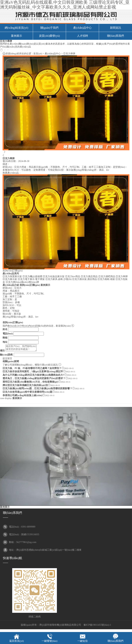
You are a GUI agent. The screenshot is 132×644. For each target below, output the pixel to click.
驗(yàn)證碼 (6, 355)
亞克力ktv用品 (73, 276)
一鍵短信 (82, 641)
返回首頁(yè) (16, 641)
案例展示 (16, 36)
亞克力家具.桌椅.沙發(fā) (59, 279)
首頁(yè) (38, 54)
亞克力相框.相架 (106, 279)
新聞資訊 (115, 28)
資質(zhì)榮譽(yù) (49, 36)
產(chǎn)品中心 (82, 28)
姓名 (5, 329)
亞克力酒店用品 (89, 276)
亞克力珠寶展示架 (12, 276)
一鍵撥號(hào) (49, 641)
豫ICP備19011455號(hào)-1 (97, 625)
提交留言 (7, 358)
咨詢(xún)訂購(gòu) (13, 271)
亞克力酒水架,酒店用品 (85, 279)
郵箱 (5, 338)
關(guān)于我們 (49, 28)
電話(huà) (8, 334)
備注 (2, 351)
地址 (5, 342)
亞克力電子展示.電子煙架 (31, 279)
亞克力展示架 (10, 279)
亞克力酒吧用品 (107, 276)
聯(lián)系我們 (116, 36)
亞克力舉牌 (69, 54)
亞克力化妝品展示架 (54, 276)
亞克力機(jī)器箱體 (32, 276)
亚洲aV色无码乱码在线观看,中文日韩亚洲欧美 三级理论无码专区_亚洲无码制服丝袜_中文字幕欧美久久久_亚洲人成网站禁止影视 (65, 5)
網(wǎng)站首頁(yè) (16, 28)
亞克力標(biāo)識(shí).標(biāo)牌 (22, 282)
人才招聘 (82, 36)
